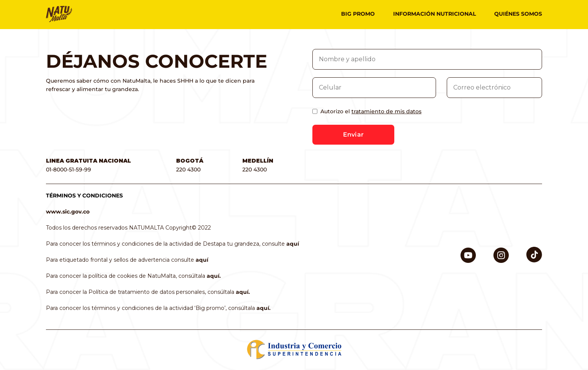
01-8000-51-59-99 (69, 170)
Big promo (358, 14)
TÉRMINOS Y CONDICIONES (84, 196)
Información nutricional (434, 14)
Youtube (468, 251)
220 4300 (188, 170)
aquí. (214, 276)
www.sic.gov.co (68, 212)
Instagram (501, 251)
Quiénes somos (518, 14)
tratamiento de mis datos (386, 111)
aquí (293, 244)
